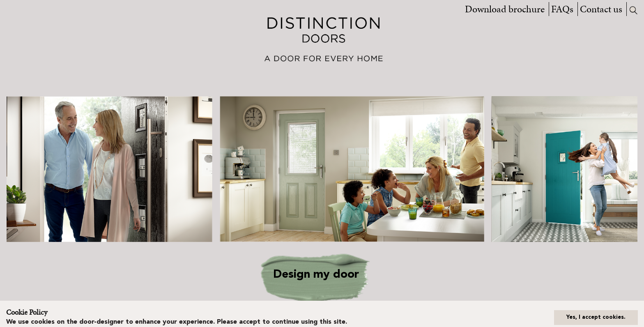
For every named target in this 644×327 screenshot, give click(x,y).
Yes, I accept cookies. (596, 317)
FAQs (562, 9)
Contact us (601, 9)
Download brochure (505, 9)
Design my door (316, 275)
